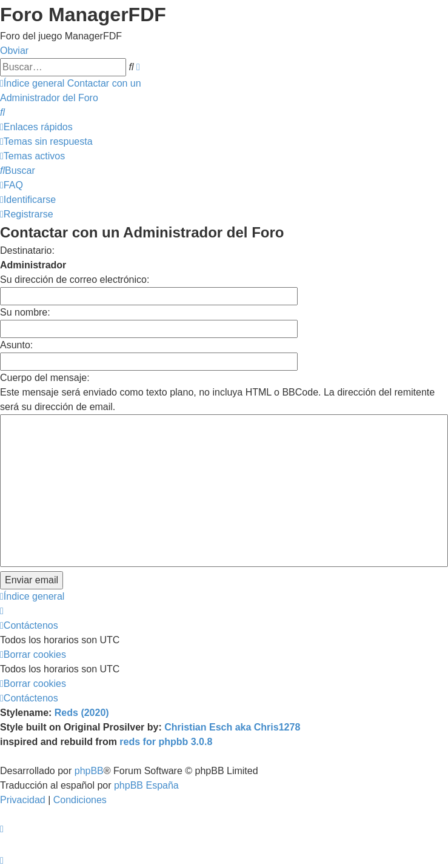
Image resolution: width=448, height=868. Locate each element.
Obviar (14, 51)
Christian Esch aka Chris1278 (232, 727)
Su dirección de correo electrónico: (75, 280)
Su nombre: (25, 312)
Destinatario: (27, 250)
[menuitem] (2, 112)
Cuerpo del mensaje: (45, 378)
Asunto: (16, 345)
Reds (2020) (82, 713)
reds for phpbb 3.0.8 (166, 742)
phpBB (89, 771)
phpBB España (146, 785)
